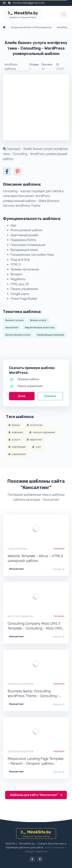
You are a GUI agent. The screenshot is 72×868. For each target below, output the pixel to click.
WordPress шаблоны (11, 67)
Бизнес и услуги (14, 320)
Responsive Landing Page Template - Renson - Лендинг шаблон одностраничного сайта (36, 761)
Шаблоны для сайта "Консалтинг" (36, 795)
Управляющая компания (50, 335)
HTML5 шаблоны (17, 549)
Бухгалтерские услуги (18, 335)
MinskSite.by (23, 15)
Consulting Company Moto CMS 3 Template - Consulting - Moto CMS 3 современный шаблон (35, 626)
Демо (22, 396)
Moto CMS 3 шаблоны (20, 616)
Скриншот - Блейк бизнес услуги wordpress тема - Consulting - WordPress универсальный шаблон (36, 154)
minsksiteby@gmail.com (29, 3)
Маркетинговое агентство (40, 327)
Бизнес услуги (38, 320)
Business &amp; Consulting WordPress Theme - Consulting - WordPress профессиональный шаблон (34, 694)
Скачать (50, 396)
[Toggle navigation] (64, 14)
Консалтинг (12, 327)
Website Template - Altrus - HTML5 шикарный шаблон (35, 558)
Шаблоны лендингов (21, 751)
